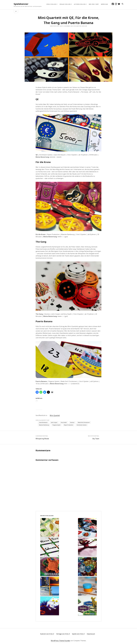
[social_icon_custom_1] (119, 4)
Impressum (104, 4)
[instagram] (116, 4)
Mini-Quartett (55, 415)
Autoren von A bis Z (80, 4)
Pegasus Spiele (56, 425)
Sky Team (96, 439)
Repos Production (69, 425)
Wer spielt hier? (94, 4)
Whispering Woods (42, 439)
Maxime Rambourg (44, 425)
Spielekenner (21, 4)
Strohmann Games (82, 425)
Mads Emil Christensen (84, 422)
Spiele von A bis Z (52, 4)
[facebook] (113, 4)
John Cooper (54, 422)
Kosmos (72, 422)
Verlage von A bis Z (66, 4)
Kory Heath (64, 422)
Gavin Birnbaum (43, 422)
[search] (123, 4)
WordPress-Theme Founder (61, 641)
